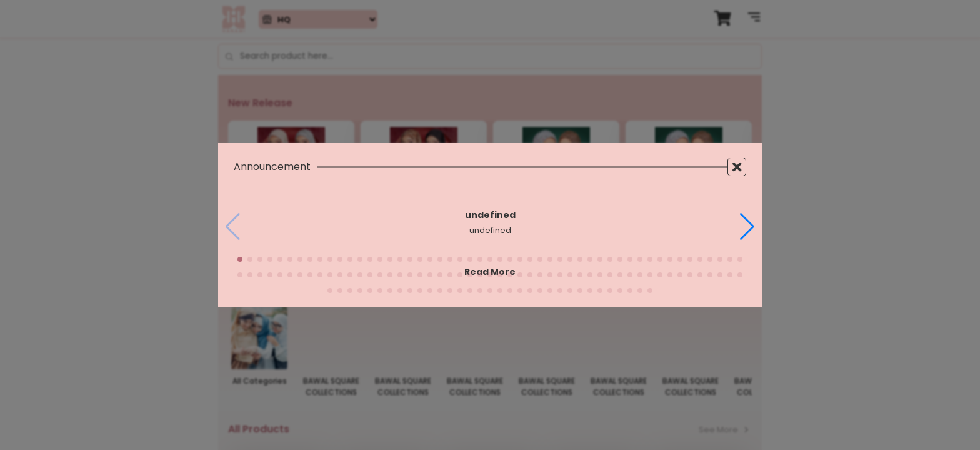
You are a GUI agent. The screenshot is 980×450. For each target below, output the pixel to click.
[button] (747, 227)
